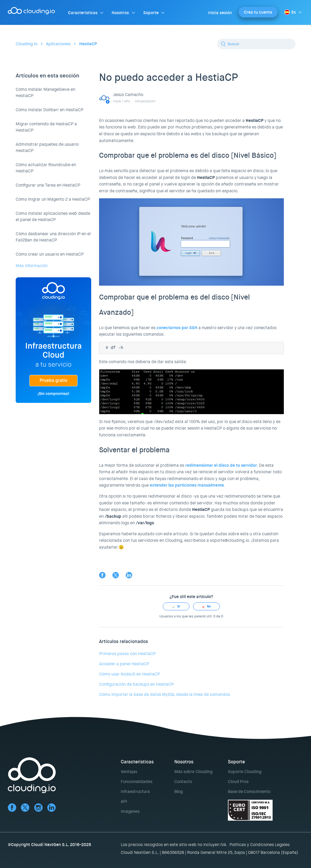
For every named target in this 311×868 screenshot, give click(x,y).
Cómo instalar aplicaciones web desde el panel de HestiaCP (53, 216)
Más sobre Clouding (193, 772)
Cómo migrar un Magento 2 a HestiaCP (53, 199)
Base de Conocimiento (249, 791)
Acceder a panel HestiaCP (124, 664)
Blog (178, 791)
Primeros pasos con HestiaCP (127, 654)
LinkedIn (129, 575)
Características (83, 13)
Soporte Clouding (245, 772)
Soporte (151, 13)
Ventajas (129, 772)
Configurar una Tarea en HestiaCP (48, 185)
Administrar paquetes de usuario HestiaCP (47, 147)
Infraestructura (135, 791)
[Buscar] (256, 44)
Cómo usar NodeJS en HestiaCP (129, 674)
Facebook (102, 575)
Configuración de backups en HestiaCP (136, 684)
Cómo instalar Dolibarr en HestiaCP (50, 110)
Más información (32, 266)
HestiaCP (88, 44)
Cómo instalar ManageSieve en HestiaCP (45, 92)
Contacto (183, 782)
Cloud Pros (238, 782)
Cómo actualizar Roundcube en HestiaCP (46, 168)
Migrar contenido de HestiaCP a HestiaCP (46, 127)
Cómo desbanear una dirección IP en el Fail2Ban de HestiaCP (53, 237)
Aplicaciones (58, 44)
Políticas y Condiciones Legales (260, 845)
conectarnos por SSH (177, 328)
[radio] (176, 606)
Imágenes (130, 811)
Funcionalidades (137, 782)
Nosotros (120, 13)
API (124, 801)
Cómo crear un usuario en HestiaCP (50, 254)
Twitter (116, 575)
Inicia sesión (220, 13)
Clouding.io (27, 44)
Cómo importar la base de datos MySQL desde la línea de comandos (165, 694)
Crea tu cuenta (258, 12)
